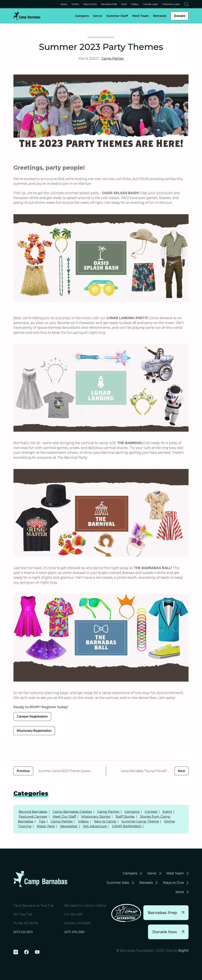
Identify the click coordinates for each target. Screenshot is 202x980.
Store (180, 892)
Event (167, 812)
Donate (180, 16)
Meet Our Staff (64, 817)
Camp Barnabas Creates (72, 812)
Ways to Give (173, 883)
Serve (152, 873)
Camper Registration (32, 717)
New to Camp (105, 821)
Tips (42, 821)
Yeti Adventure (95, 826)
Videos (83, 821)
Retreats (146, 883)
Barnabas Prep (166, 913)
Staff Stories (125, 817)
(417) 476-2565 (74, 932)
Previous (23, 771)
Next (182, 771)
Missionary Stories (96, 817)
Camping (132, 812)
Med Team (175, 873)
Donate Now (168, 932)
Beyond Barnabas (33, 812)
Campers (130, 873)
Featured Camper (33, 817)
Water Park (46, 826)
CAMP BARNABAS (127, 826)
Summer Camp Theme (140, 821)
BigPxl (183, 951)
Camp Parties (113, 59)
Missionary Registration (34, 731)
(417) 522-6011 (23, 932)
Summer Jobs (118, 883)
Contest (151, 812)
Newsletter (69, 826)
